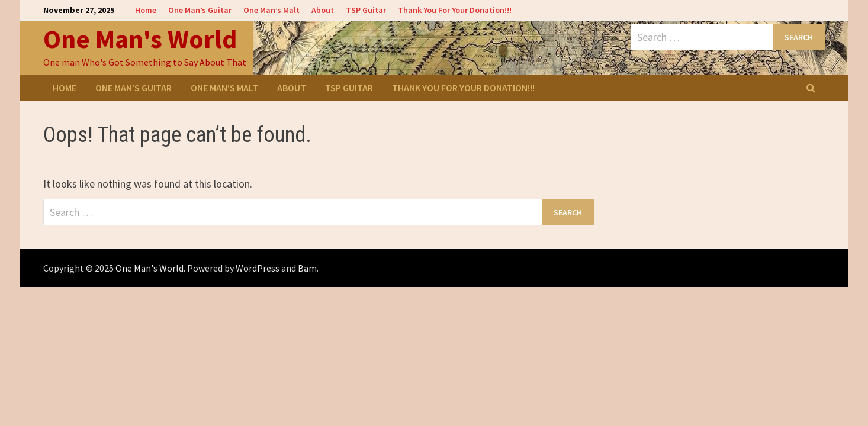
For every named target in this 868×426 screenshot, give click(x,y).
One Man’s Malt (271, 10)
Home (146, 10)
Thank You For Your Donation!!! (455, 10)
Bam (307, 268)
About (323, 10)
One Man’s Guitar (200, 10)
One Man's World (140, 39)
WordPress (258, 268)
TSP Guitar (366, 10)
